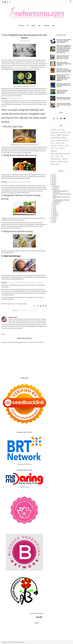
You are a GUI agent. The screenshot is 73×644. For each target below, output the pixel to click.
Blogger (53, 135)
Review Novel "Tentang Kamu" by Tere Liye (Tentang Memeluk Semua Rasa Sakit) (64, 70)
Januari (55, 216)
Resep (62, 156)
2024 (53, 178)
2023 (53, 180)
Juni (54, 208)
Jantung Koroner (22, 310)
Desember (55, 186)
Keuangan (53, 162)
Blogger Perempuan (56, 138)
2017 (53, 221)
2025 (53, 177)
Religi (66, 162)
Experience (63, 132)
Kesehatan (30, 310)
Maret (54, 212)
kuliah (58, 164)
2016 (53, 222)
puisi (57, 148)
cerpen (67, 146)
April (54, 211)
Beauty (53, 143)
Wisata (52, 148)
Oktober (55, 189)
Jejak (63, 143)
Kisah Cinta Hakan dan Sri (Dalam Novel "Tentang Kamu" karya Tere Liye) (63, 57)
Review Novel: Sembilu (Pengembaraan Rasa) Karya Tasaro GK (64, 64)
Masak (52, 156)
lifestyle (58, 143)
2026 (53, 175)
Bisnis (63, 130)
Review (69, 132)
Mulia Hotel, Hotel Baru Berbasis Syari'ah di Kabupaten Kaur (62, 92)
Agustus (55, 204)
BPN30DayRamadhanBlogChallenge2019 (60, 154)
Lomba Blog (54, 151)
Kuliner (57, 156)
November (55, 188)
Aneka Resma (22, 642)
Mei (54, 209)
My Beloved (61, 146)
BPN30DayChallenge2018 (63, 135)
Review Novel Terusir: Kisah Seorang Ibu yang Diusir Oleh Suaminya (64, 85)
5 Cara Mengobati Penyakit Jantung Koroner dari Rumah (61, 201)
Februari (55, 214)
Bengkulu (65, 138)
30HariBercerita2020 (56, 159)
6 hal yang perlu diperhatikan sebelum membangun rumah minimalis (25, 283)
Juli (54, 206)
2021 (53, 183)
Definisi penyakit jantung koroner (22, 67)
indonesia (62, 148)
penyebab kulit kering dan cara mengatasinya (19, 182)
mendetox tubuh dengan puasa (15, 98)
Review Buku (60, 162)
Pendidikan (65, 159)
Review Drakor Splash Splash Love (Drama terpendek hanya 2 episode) (64, 41)
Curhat (53, 140)
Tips (35, 310)
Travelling (54, 146)
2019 (53, 217)
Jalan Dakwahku (55, 132)
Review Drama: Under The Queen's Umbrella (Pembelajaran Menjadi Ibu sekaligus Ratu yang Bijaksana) (63, 78)
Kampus (53, 164)
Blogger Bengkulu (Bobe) (62, 140)
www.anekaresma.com (10, 642)
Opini (59, 130)
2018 (53, 219)
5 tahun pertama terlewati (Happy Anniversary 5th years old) (64, 105)
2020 (53, 185)
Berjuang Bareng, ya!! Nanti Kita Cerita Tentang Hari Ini (64, 98)
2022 (53, 181)
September (56, 203)
